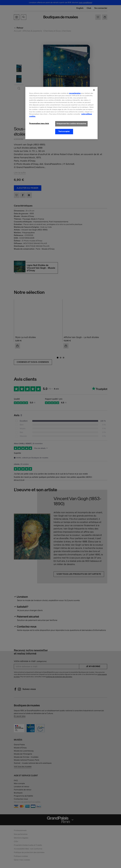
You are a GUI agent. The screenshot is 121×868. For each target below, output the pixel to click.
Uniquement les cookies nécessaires (71, 124)
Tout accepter (64, 131)
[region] (61, 113)
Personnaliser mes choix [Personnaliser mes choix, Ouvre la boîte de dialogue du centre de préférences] (39, 123)
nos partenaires (75, 93)
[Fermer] (94, 90)
